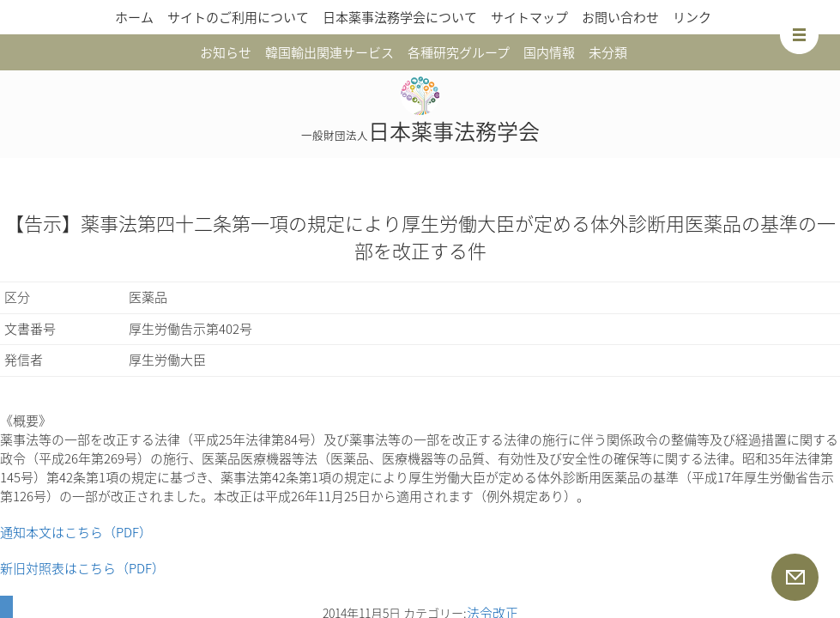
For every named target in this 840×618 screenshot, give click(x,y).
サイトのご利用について (238, 17)
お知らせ (226, 52)
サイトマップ (529, 17)
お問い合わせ (620, 17)
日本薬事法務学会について (400, 17)
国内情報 (549, 52)
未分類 (608, 52)
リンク (692, 17)
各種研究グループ (459, 52)
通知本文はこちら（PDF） (76, 532)
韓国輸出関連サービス (329, 52)
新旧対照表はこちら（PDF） (82, 568)
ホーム (134, 17)
